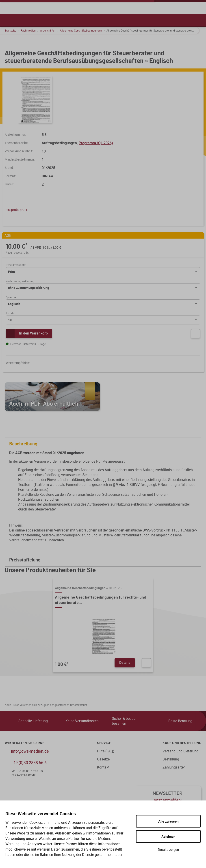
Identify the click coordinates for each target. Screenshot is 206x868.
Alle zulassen (168, 821)
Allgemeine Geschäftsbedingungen (81, 30)
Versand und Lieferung (180, 751)
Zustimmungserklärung (20, 281)
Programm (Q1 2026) (96, 143)
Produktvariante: (16, 265)
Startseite (10, 30)
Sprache (11, 297)
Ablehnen (168, 836)
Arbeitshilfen (48, 30)
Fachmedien (28, 30)
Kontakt (103, 767)
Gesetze (103, 759)
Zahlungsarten (174, 767)
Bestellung (171, 759)
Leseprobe (16, 210)
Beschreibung (104, 444)
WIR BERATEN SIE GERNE (25, 743)
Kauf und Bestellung (182, 743)
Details (125, 663)
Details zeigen (168, 849)
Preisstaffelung (104, 560)
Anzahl (10, 313)
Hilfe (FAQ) (106, 751)
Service (104, 743)
